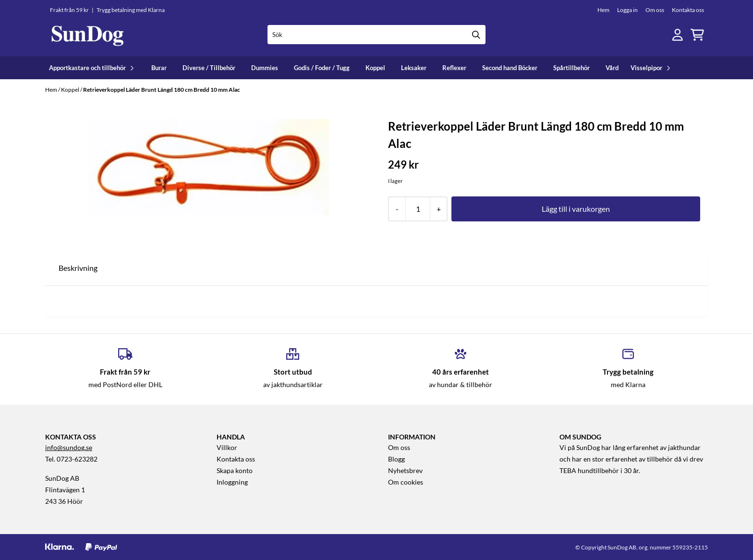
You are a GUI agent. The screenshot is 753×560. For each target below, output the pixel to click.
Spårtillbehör (571, 68)
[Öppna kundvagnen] (697, 35)
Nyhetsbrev (405, 471)
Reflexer (454, 68)
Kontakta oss (688, 10)
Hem (603, 10)
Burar (159, 68)
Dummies (265, 68)
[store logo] (87, 35)
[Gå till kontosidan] (678, 35)
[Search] (476, 35)
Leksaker (414, 68)
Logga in (627, 10)
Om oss (655, 10)
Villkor (227, 448)
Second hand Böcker (510, 68)
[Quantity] (418, 209)
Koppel (375, 68)
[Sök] (377, 35)
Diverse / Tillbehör (209, 68)
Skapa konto (235, 471)
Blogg (396, 459)
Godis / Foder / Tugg (322, 68)
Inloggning (232, 482)
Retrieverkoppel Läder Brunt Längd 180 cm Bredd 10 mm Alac (162, 90)
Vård (612, 68)
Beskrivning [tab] (78, 268)
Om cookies (406, 482)
